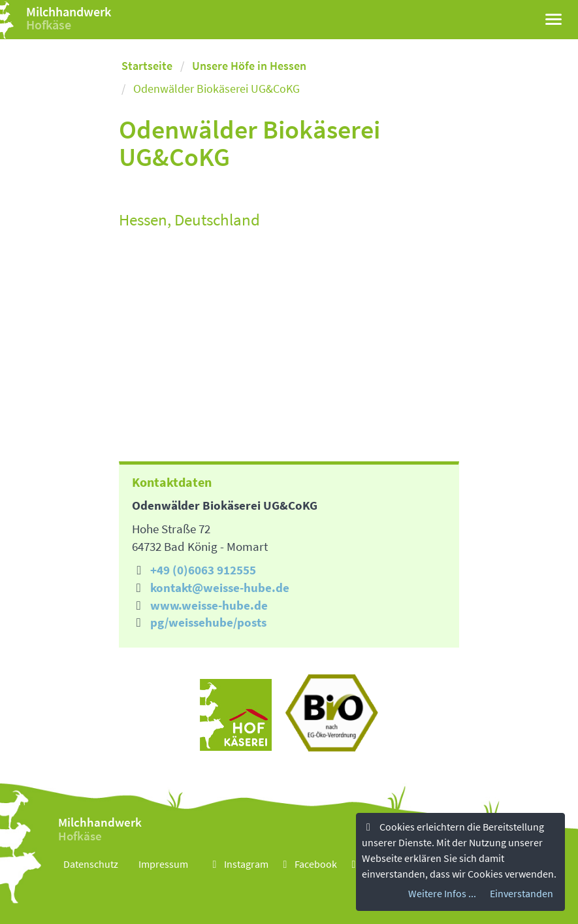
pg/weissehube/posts (208, 622)
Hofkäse (49, 25)
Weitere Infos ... (442, 893)
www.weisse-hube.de (209, 605)
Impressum (163, 864)
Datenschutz (91, 864)
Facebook (308, 864)
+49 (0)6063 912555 (203, 570)
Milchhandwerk (69, 11)
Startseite (147, 66)
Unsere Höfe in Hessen (249, 66)
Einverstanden (522, 893)
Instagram (238, 864)
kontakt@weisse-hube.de (220, 587)
